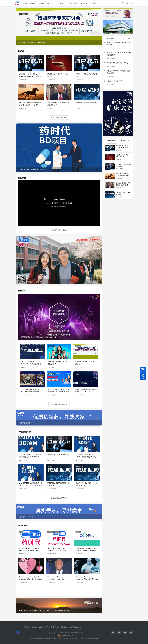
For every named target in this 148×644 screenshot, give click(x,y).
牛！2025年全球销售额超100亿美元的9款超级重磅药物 (119, 54)
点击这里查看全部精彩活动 (59, 404)
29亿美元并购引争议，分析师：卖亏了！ (59, 75)
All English (83, 3)
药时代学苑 (74, 3)
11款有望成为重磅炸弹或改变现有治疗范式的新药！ (119, 72)
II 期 (21, 438)
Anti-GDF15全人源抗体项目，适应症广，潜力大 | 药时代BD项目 (31, 484)
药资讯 (32, 3)
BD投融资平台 (62, 3)
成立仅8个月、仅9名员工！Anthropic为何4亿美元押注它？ (30, 75)
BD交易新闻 (80, 467)
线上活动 (51, 374)
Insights (78, 532)
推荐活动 (78, 346)
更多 (130, 39)
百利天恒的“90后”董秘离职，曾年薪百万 (58, 484)
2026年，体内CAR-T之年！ (115, 81)
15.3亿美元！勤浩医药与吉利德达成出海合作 (87, 484)
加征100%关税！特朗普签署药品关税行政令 (58, 104)
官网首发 (79, 58)
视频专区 (42, 3)
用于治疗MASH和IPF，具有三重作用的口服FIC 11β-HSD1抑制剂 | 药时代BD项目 (30, 456)
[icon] (113, 633)
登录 (127, 3)
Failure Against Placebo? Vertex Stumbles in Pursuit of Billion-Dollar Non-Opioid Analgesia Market (31, 578)
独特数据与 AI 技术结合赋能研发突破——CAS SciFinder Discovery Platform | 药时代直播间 (86, 391)
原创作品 (51, 58)
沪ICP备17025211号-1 (67, 635)
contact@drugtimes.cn (75, 638)
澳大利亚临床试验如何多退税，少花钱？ (58, 363)
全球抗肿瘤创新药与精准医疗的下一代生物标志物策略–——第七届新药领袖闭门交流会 (32, 391)
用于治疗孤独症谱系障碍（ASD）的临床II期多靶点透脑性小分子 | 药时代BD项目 (86, 456)
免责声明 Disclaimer (75, 627)
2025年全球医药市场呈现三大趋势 (117, 63)
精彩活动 (50, 3)
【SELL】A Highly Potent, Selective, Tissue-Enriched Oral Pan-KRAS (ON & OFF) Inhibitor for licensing (59, 550)
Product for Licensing (54, 532)
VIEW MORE (59, 592)
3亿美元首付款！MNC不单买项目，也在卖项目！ (119, 44)
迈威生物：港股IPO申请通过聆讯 (87, 104)
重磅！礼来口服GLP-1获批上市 (59, 455)
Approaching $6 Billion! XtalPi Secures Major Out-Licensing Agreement (86, 550)
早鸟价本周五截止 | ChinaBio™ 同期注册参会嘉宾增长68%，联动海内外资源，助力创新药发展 (32, 363)
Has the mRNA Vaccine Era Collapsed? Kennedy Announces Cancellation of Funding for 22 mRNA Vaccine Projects (58, 578)
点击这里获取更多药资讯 (59, 117)
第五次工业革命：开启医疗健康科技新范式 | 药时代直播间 (59, 390)
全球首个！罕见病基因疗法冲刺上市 (87, 75)
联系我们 (94, 3)
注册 (132, 3)
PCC (21, 532)
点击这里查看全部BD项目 (59, 498)
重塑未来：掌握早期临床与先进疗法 (85, 363)
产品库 (22, 467)
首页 (26, 3)
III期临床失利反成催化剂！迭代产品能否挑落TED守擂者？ (30, 104)
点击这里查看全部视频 (59, 230)
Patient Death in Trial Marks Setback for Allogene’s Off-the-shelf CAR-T (86, 578)
